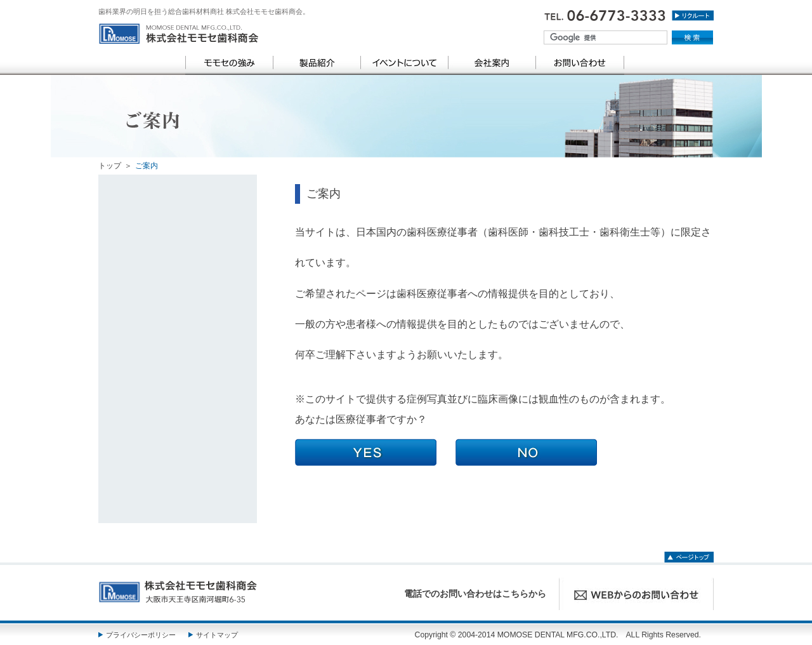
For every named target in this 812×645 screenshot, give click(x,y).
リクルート (693, 19)
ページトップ (689, 555)
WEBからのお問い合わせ (636, 594)
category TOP (179, 214)
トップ (110, 166)
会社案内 (492, 63)
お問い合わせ (580, 63)
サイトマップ (217, 635)
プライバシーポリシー (141, 635)
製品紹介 (317, 63)
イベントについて (404, 63)
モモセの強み (229, 63)
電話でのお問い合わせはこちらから (475, 594)
